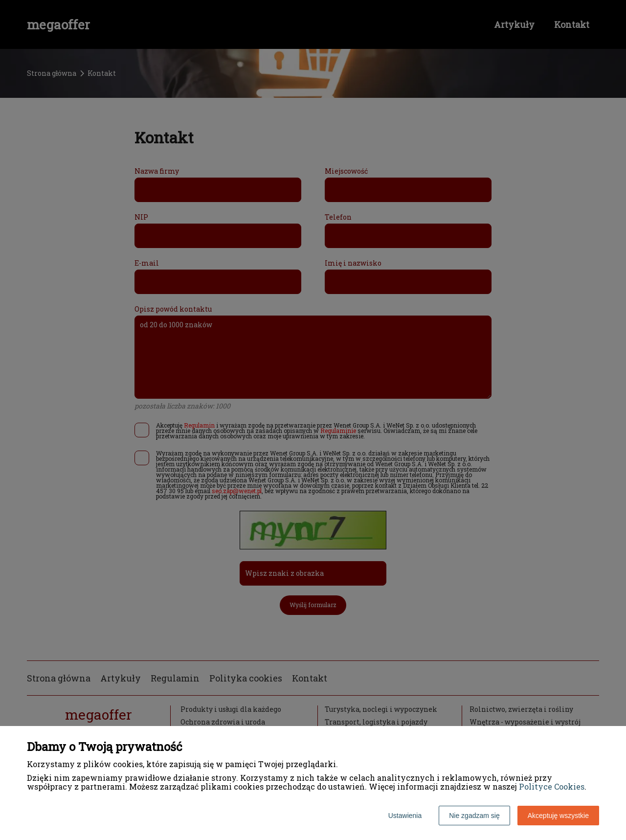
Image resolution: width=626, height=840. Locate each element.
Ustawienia (405, 816)
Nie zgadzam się (474, 816)
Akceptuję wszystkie (558, 816)
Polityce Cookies (552, 786)
